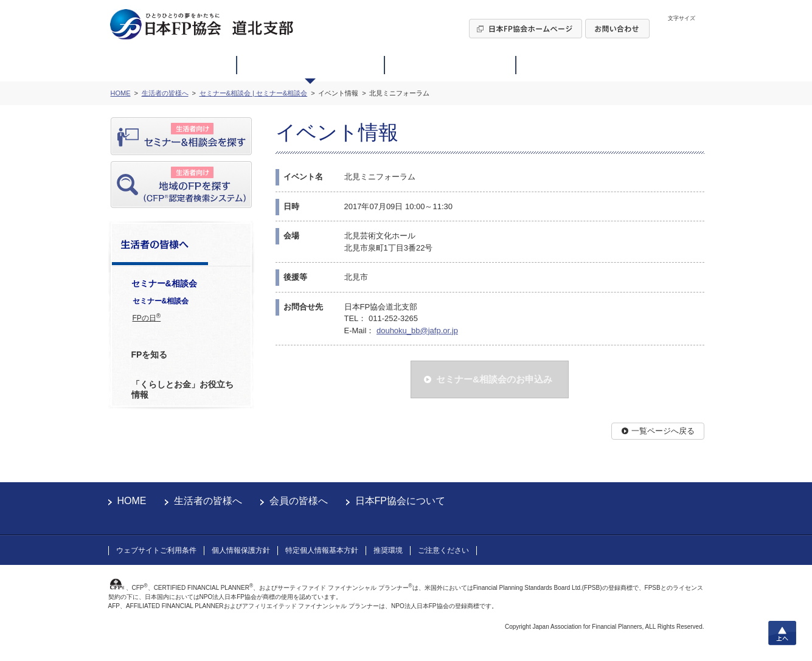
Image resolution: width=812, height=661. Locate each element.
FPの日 (147, 317)
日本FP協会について (400, 501)
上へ (782, 633)
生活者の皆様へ (208, 501)
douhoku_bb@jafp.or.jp (417, 330)
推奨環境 (388, 550)
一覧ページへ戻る (663, 431)
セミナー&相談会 (161, 301)
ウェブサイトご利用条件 (156, 550)
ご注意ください (443, 550)
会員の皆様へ (299, 501)
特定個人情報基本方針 (322, 550)
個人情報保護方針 (241, 550)
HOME (132, 501)
